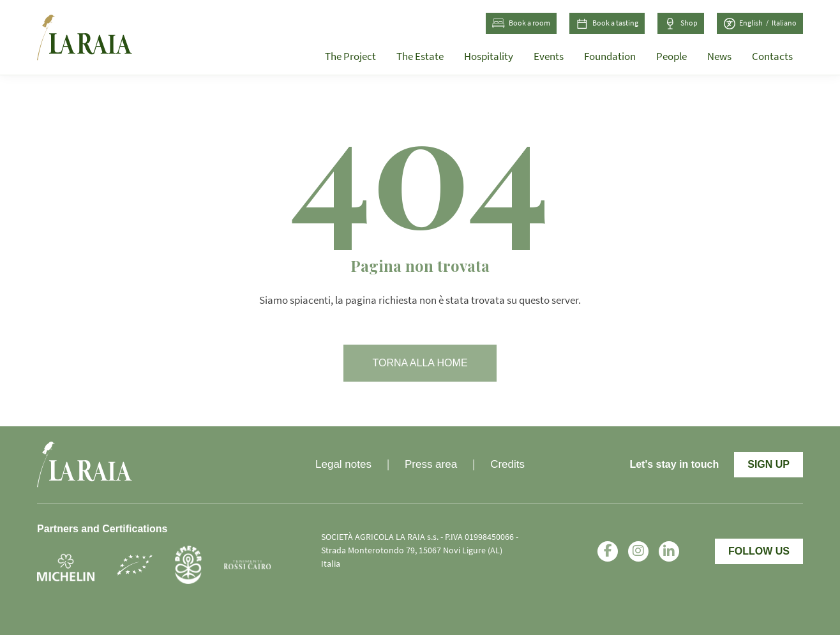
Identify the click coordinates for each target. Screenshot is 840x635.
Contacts (772, 56)
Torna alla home (420, 363)
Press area (431, 464)
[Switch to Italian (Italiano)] (784, 24)
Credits (507, 464)
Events (549, 56)
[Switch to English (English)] (755, 24)
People (671, 56)
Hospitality (489, 56)
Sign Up (769, 464)
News (719, 56)
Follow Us (759, 551)
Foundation (610, 56)
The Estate (420, 56)
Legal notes (343, 464)
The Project (350, 56)
